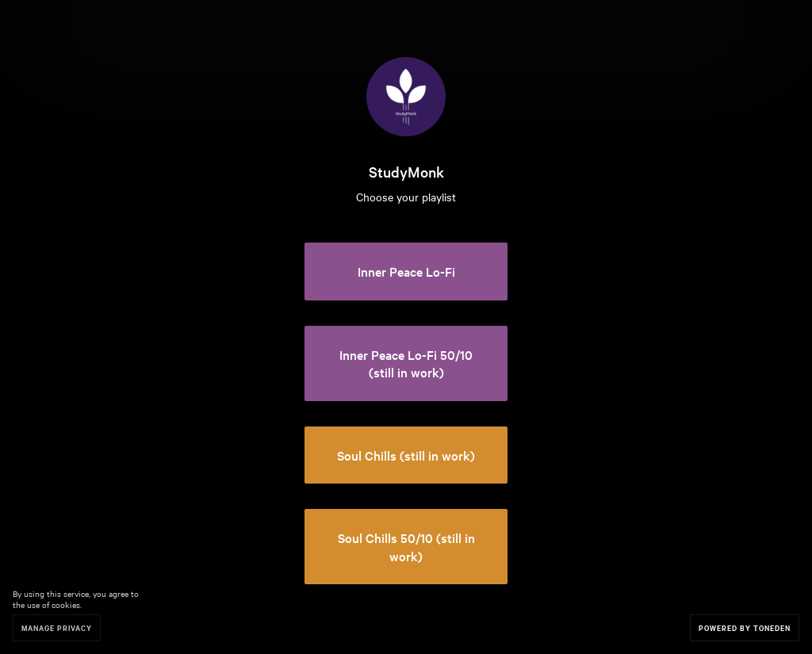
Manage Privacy (57, 627)
